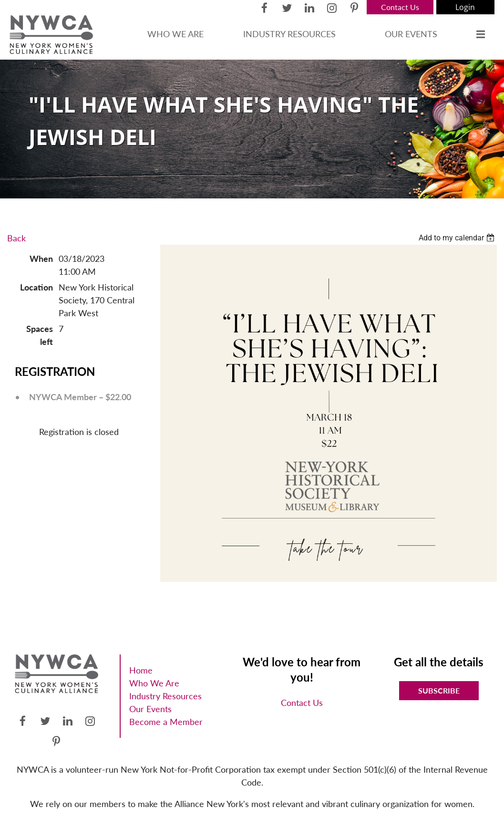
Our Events (150, 709)
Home (141, 670)
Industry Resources (165, 696)
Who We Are (154, 683)
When (41, 259)
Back (16, 238)
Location (36, 287)
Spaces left (40, 335)
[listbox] (458, 238)
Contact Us (400, 7)
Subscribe (439, 690)
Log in (465, 7)
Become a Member (166, 722)
